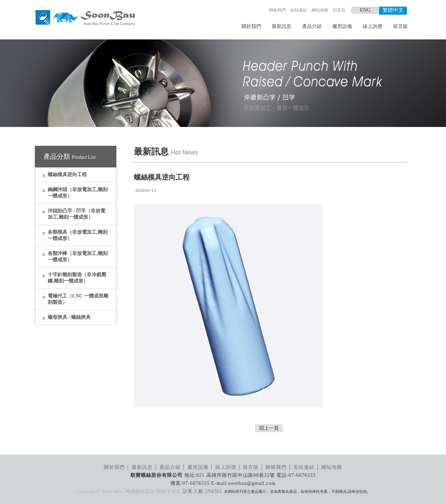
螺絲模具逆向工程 (67, 175)
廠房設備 (342, 26)
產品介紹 (312, 26)
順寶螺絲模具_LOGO (85, 18)
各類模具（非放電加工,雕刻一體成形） (78, 235)
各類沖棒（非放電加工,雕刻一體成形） (78, 257)
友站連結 (299, 10)
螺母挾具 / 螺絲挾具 (69, 317)
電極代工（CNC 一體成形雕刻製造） (78, 299)
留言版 (400, 26)
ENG (365, 10)
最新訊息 (282, 26)
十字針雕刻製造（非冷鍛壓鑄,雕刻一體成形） (77, 278)
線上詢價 (372, 26)
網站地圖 (320, 10)
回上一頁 (269, 428)
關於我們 (251, 26)
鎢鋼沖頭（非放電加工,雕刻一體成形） (78, 193)
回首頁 (339, 10)
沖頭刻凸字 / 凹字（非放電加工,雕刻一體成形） (76, 214)
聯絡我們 (277, 10)
